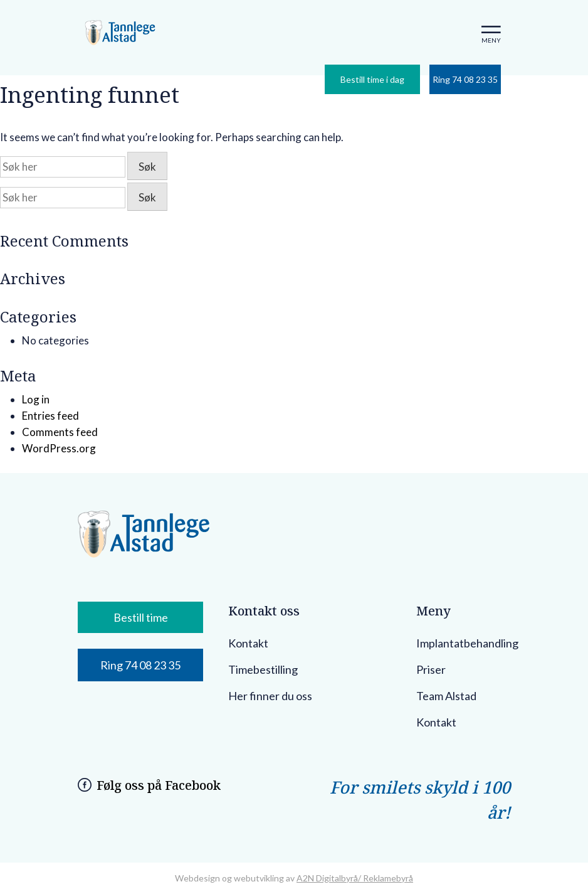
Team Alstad (446, 696)
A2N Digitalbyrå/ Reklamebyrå (355, 878)
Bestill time (141, 617)
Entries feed (50, 416)
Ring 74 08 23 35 (465, 79)
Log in (36, 399)
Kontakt (248, 643)
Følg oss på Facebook (159, 785)
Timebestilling (263, 669)
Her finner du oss (270, 696)
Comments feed (60, 432)
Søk (147, 167)
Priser (431, 669)
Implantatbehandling (467, 643)
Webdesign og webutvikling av (236, 878)
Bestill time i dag (372, 79)
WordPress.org (59, 448)
